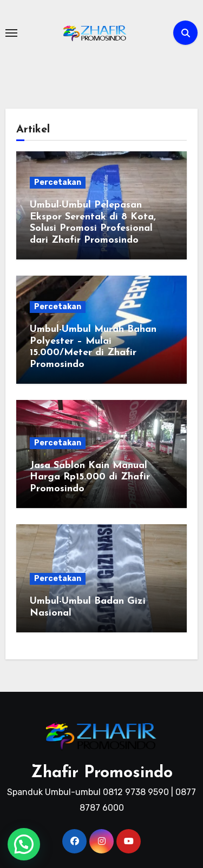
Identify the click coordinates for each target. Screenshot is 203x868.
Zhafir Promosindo (102, 773)
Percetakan (58, 182)
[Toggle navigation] (11, 33)
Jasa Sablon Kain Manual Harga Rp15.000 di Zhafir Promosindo (90, 477)
